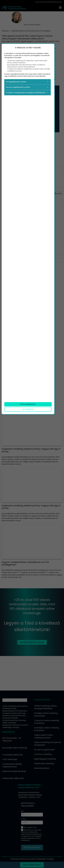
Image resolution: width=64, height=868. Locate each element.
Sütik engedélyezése (28, 404)
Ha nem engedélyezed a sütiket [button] (18, 87)
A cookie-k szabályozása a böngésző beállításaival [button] (25, 93)
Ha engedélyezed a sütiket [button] (16, 82)
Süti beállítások (28, 409)
